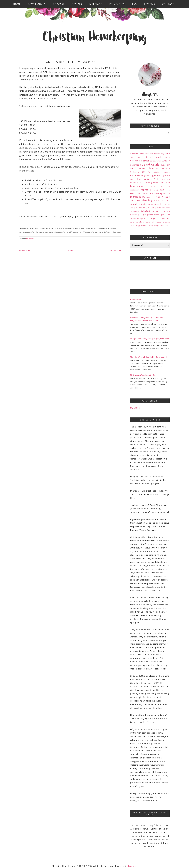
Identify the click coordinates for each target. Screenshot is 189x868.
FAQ (135, 4)
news (151, 204)
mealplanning (144, 200)
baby (167, 154)
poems (166, 211)
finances (30, 239)
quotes (144, 218)
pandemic (161, 208)
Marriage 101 (149, 197)
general (157, 175)
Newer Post (25, 251)
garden (147, 176)
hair (139, 179)
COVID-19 (166, 161)
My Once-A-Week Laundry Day (143, 375)
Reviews (150, 4)
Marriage (96, 4)
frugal (133, 175)
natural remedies (139, 204)
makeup (166, 193)
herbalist (141, 183)
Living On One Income (142, 193)
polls (140, 215)
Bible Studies (137, 157)
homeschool (157, 186)
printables (135, 218)
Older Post (116, 251)
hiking (149, 183)
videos (150, 225)
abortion (149, 154)
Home (17, 4)
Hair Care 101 (149, 179)
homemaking (138, 186)
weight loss (159, 225)
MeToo (156, 201)
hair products (164, 179)
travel (143, 225)
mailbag (158, 193)
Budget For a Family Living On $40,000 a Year (149, 339)
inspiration (146, 190)
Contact (168, 4)
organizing (150, 207)
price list (166, 215)
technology (135, 225)
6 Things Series (137, 154)
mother (165, 200)
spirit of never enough (158, 222)
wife (166, 225)
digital (163, 165)
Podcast (59, 4)
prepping (158, 215)
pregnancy (148, 215)
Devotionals (37, 4)
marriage (136, 197)
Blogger (132, 866)
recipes (153, 218)
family (142, 168)
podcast (156, 211)
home (156, 183)
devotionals (151, 164)
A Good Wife (136, 299)
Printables (117, 4)
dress (133, 168)
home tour (165, 183)
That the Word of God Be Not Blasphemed (148, 357)
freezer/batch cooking (159, 172)
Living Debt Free (161, 190)
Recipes (77, 4)
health (133, 183)
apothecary (159, 154)
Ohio (157, 204)
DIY (168, 165)
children (135, 161)
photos (146, 211)
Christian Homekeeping (95, 38)
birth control (154, 157)
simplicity (140, 222)
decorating (135, 165)
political (134, 215)
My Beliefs (135, 408)
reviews (162, 218)
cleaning (145, 161)
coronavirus (155, 161)
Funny (140, 176)
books (167, 157)
